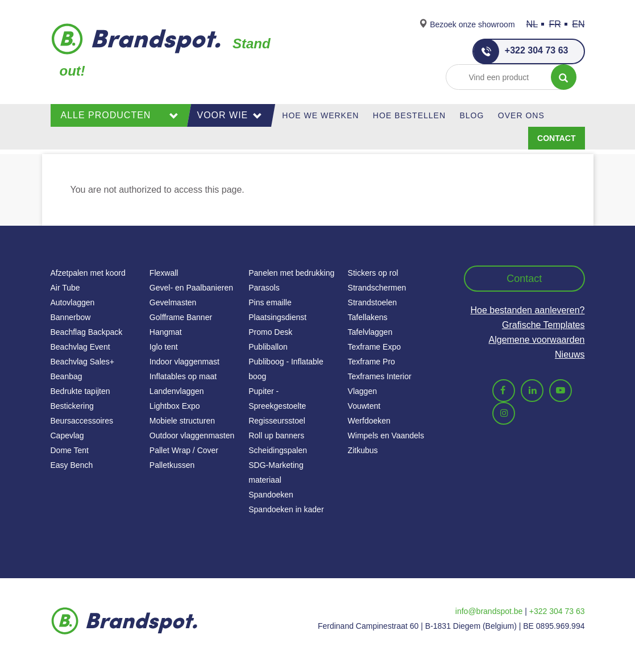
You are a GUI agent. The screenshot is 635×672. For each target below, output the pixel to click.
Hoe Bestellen (409, 115)
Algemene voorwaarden (537, 340)
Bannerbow (71, 317)
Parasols (264, 288)
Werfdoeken (369, 421)
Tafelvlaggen (370, 332)
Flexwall (164, 273)
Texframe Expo (374, 347)
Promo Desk (270, 332)
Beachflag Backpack (87, 332)
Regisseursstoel (277, 421)
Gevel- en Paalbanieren (191, 288)
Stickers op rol (373, 273)
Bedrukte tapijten (80, 391)
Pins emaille (270, 302)
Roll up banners (276, 435)
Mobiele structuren (182, 421)
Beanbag (67, 376)
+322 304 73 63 (521, 51)
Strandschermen (377, 288)
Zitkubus (363, 450)
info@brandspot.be (489, 611)
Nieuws (570, 354)
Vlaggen (362, 391)
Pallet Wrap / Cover (184, 450)
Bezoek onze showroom (472, 24)
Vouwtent (364, 406)
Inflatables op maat (183, 376)
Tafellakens (368, 317)
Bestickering (72, 406)
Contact (556, 138)
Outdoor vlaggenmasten (192, 435)
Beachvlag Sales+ (82, 362)
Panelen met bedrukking (291, 273)
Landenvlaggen (177, 391)
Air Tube (65, 288)
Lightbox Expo (175, 406)
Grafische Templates (543, 325)
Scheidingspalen (278, 450)
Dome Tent (70, 450)
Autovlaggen (73, 302)
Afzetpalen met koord (88, 273)
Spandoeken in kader (286, 509)
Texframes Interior (380, 376)
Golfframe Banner (181, 317)
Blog (472, 115)
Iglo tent (164, 347)
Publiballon (268, 347)
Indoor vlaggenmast (184, 362)
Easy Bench (72, 465)
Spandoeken (271, 495)
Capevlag (67, 435)
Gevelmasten (173, 302)
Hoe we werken (320, 115)
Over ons (521, 115)
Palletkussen (172, 465)
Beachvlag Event (80, 347)
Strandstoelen (372, 302)
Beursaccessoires (82, 421)
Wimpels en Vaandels (386, 435)
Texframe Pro (372, 362)
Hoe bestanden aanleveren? (527, 310)
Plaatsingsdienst (277, 317)
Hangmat (166, 332)
